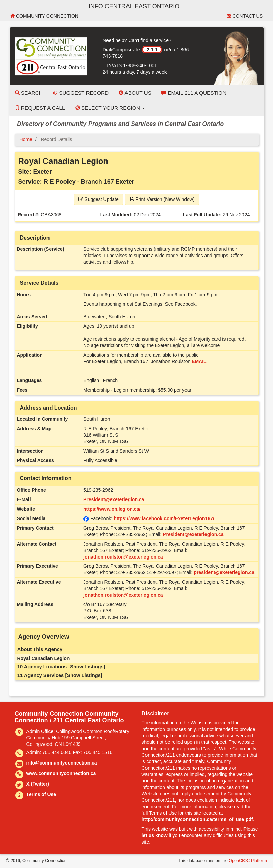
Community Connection (44, 16)
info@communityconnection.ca (62, 763)
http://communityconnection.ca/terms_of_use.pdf (197, 819)
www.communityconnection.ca (61, 773)
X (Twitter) (38, 784)
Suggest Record (81, 93)
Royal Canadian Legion (63, 161)
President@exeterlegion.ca (114, 499)
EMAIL (199, 361)
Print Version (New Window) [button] (162, 199)
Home (26, 139)
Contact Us (245, 16)
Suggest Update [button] (98, 199)
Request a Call (40, 108)
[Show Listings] (87, 667)
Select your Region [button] (110, 108)
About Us (135, 93)
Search (29, 93)
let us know (155, 835)
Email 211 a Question (194, 93)
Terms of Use (41, 794)
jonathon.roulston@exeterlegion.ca (123, 557)
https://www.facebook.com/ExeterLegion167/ (164, 518)
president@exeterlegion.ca (224, 572)
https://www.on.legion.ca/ (112, 509)
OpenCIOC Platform (248, 861)
